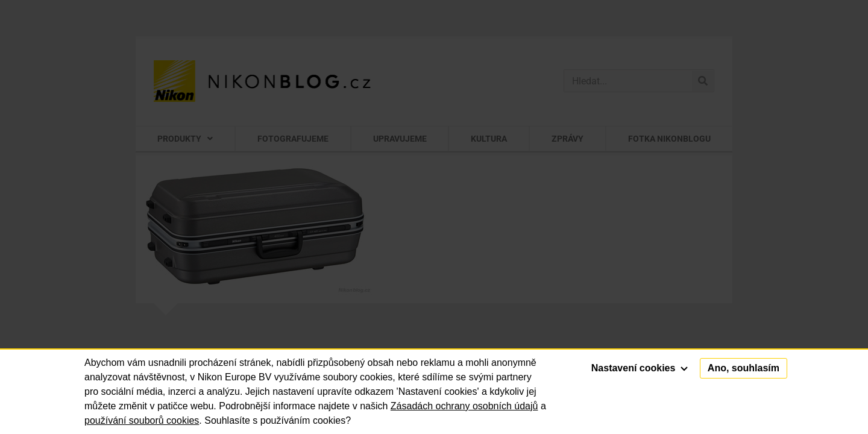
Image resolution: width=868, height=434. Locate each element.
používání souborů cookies (142, 420)
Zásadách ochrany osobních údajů (464, 406)
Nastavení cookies (640, 368)
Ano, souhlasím (744, 368)
